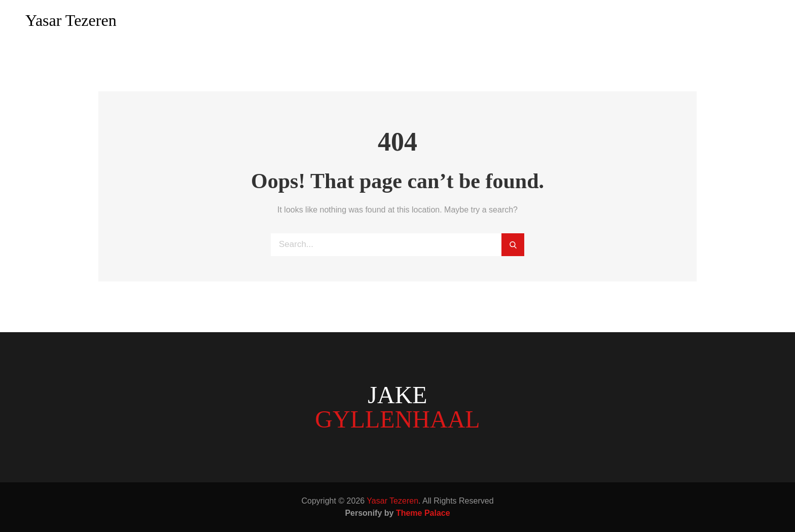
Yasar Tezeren (71, 20)
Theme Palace (423, 513)
